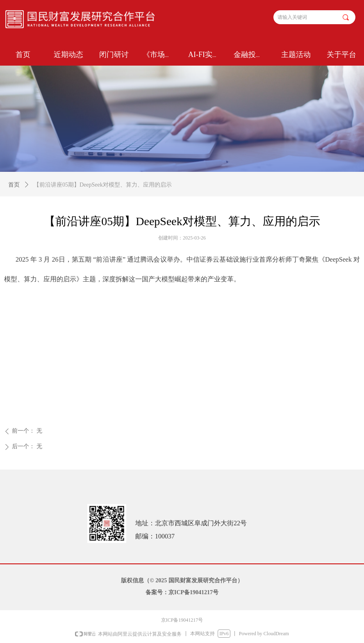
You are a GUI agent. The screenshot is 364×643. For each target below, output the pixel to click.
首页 (14, 185)
